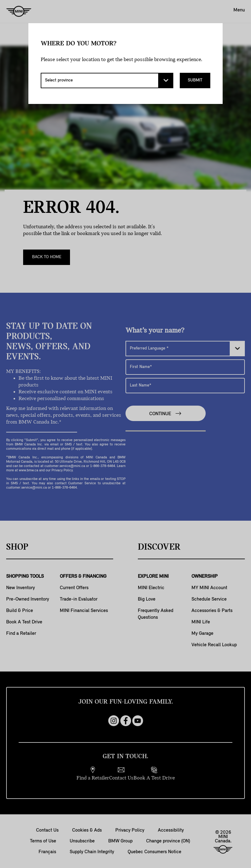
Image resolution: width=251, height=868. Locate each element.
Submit (195, 80)
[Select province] (107, 81)
